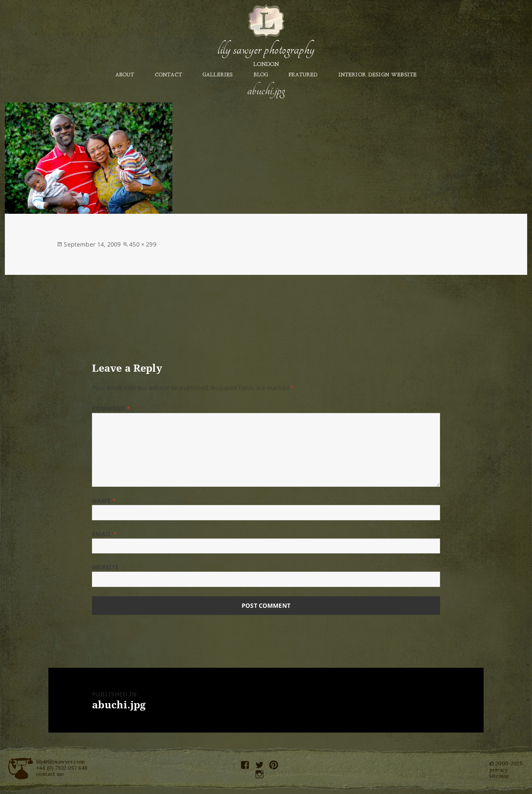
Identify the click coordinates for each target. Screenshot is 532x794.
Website (105, 567)
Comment (111, 409)
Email (104, 534)
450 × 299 (143, 244)
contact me (50, 774)
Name (104, 501)
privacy (498, 770)
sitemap (499, 776)
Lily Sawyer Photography (266, 50)
